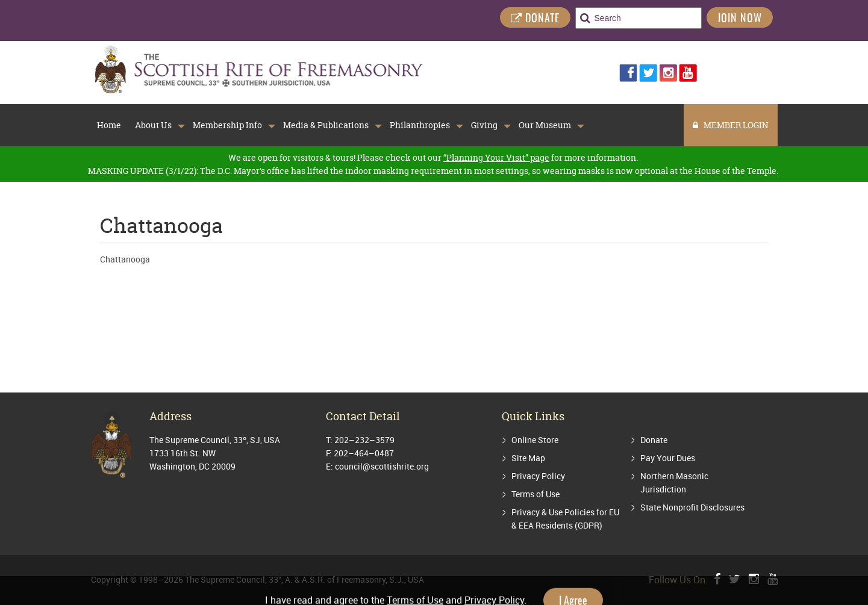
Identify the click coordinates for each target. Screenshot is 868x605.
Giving (484, 125)
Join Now (740, 19)
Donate (654, 440)
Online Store (535, 440)
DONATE (535, 19)
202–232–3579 (364, 440)
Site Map (528, 458)
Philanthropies (420, 125)
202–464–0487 (364, 453)
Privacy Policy (538, 476)
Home (109, 125)
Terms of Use (535, 494)
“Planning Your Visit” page (496, 157)
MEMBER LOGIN (731, 125)
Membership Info (227, 125)
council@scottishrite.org (382, 466)
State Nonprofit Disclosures (692, 507)
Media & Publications (326, 125)
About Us (153, 125)
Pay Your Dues (668, 458)
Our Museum (545, 125)
